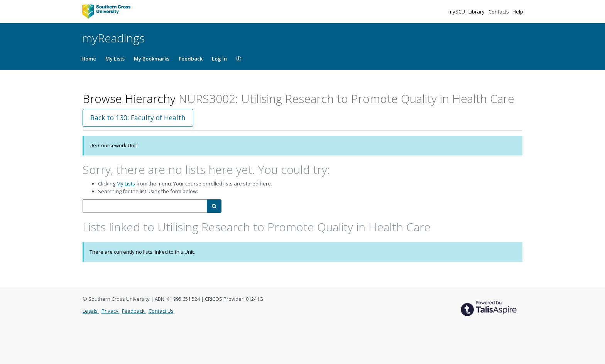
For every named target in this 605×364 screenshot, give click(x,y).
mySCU (457, 12)
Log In (219, 59)
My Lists (115, 59)
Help (518, 12)
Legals (91, 311)
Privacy (111, 311)
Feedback (191, 59)
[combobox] (145, 206)
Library (477, 12)
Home (89, 59)
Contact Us (161, 311)
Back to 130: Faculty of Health (138, 118)
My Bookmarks (152, 59)
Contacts (499, 12)
